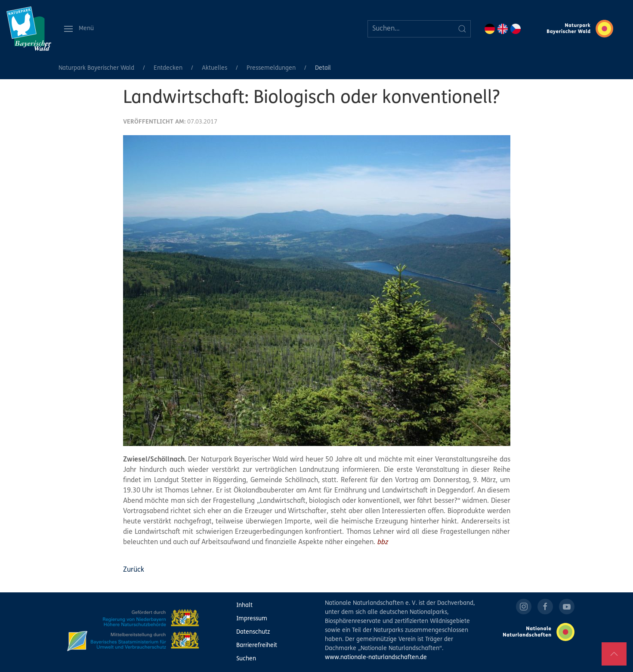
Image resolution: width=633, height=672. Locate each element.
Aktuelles (215, 68)
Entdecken (168, 68)
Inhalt (244, 605)
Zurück (134, 570)
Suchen (246, 659)
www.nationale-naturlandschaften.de (376, 658)
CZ (516, 29)
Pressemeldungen (271, 68)
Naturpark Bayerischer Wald (96, 68)
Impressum (252, 619)
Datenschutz (253, 632)
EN (503, 29)
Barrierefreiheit (257, 646)
